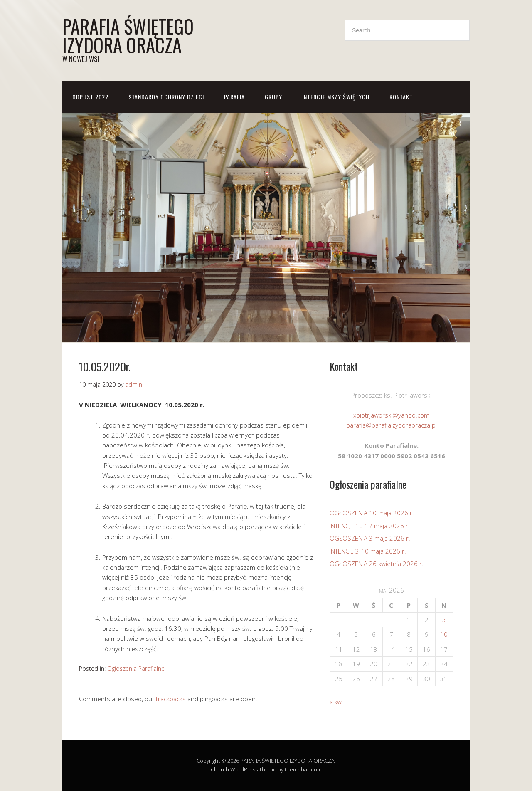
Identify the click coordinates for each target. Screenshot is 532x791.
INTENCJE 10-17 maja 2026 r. (370, 526)
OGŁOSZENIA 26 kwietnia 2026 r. (377, 564)
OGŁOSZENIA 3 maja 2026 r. (370, 538)
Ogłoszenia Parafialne (136, 669)
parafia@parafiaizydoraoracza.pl (392, 425)
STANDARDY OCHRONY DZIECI (166, 97)
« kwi (336, 702)
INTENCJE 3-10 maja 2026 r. (368, 551)
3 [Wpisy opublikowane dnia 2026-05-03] (444, 620)
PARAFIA (234, 97)
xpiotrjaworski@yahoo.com (391, 415)
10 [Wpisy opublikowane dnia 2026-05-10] (444, 634)
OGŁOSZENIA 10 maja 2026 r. (372, 513)
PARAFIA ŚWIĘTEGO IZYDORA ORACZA (128, 35)
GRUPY (273, 97)
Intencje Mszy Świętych (336, 97)
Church (220, 769)
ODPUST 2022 (90, 97)
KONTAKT (401, 97)
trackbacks (171, 699)
